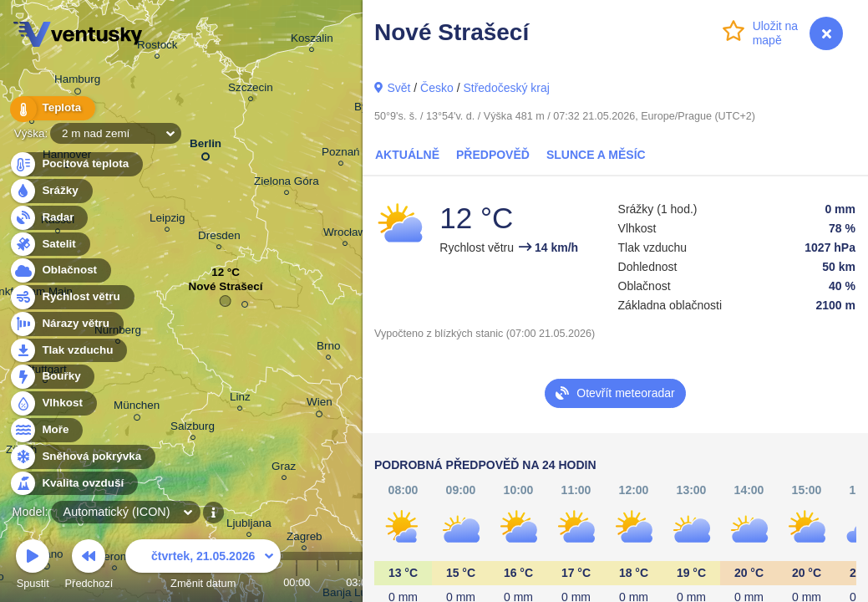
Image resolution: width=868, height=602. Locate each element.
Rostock (157, 47)
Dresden (219, 238)
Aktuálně (407, 155)
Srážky (51, 191)
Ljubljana (249, 525)
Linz (240, 399)
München (137, 408)
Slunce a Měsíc (596, 155)
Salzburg (193, 429)
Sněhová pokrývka (82, 457)
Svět (398, 88)
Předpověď (493, 155)
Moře (46, 430)
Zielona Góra (287, 184)
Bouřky (52, 377)
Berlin (206, 147)
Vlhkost (53, 403)
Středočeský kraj (506, 88)
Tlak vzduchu (68, 351)
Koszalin (312, 41)
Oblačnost (60, 270)
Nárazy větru (66, 324)
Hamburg (77, 82)
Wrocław (345, 235)
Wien (320, 405)
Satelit (49, 245)
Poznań (341, 154)
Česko (437, 88)
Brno (328, 348)
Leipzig (168, 220)
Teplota (52, 108)
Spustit (33, 566)
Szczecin (251, 90)
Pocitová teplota (76, 164)
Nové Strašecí (226, 291)
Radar (48, 218)
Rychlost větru (71, 297)
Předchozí (89, 566)
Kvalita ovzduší (73, 484)
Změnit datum (203, 566)
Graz (284, 469)
